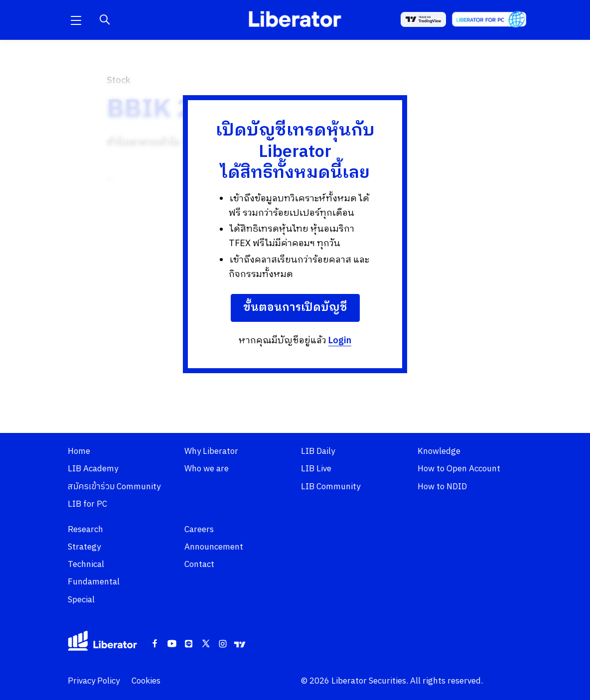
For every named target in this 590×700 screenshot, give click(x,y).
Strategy (84, 547)
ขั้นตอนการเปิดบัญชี (295, 308)
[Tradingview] (240, 644)
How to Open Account (459, 469)
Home (79, 451)
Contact (199, 564)
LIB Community (331, 487)
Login (340, 341)
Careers (199, 530)
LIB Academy (93, 469)
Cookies (146, 681)
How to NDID (442, 487)
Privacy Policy (94, 681)
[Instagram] (223, 644)
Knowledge (439, 451)
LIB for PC (87, 504)
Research (85, 530)
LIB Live (316, 469)
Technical (86, 564)
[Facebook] (155, 644)
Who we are (207, 469)
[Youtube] (172, 644)
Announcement (214, 547)
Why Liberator (211, 451)
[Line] (189, 644)
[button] (76, 20)
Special (81, 600)
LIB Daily (318, 451)
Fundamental (94, 582)
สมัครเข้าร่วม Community (114, 487)
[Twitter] (206, 644)
